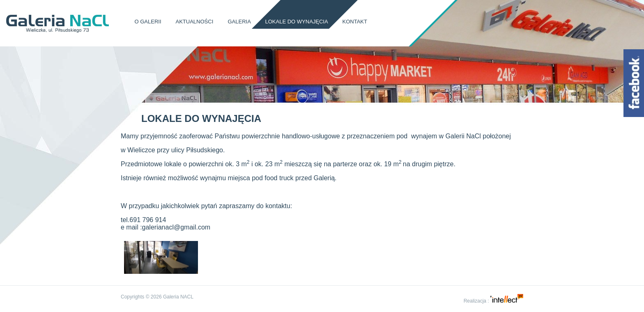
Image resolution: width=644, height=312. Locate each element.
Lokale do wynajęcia (297, 22)
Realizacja (475, 301)
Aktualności (195, 22)
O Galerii (148, 22)
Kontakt (355, 22)
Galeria (239, 22)
